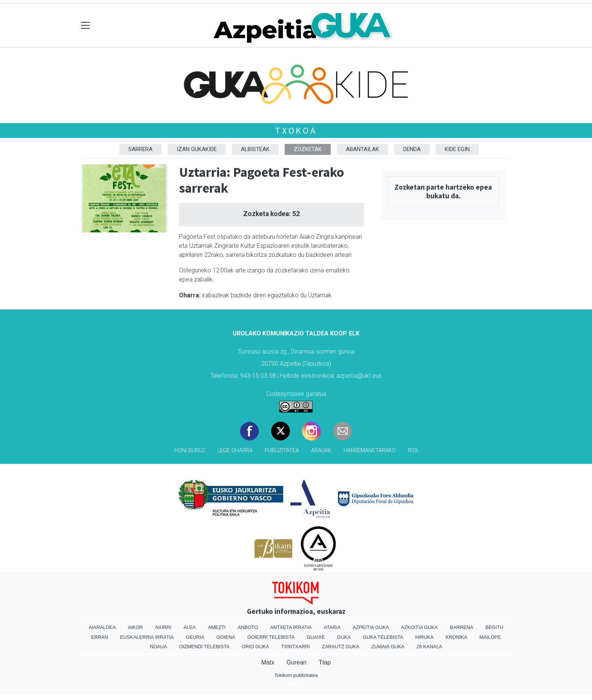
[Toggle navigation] (86, 25)
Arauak (321, 450)
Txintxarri (296, 647)
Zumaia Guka (388, 647)
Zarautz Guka (341, 647)
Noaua (159, 647)
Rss (413, 450)
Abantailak (362, 149)
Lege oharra (235, 450)
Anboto (248, 627)
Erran (99, 637)
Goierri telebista (271, 637)
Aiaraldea (102, 627)
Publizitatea (282, 450)
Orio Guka (255, 647)
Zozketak (308, 149)
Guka (344, 637)
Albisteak (255, 149)
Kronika (456, 637)
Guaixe (316, 637)
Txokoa (296, 131)
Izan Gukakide (197, 149)
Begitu (494, 627)
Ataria (332, 627)
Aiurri (163, 627)
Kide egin (457, 149)
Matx (268, 662)
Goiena (226, 637)
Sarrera (140, 149)
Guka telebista (383, 637)
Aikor (136, 627)
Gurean (297, 662)
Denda (412, 149)
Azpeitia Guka (371, 627)
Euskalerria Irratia (147, 637)
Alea (190, 627)
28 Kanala (429, 647)
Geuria (195, 637)
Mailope (490, 637)
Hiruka (424, 637)
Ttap (325, 662)
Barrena (462, 627)
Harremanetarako (370, 450)
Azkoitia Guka (419, 627)
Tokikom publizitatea (296, 675)
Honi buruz (190, 450)
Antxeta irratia (291, 627)
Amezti (217, 627)
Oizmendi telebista (204, 647)
